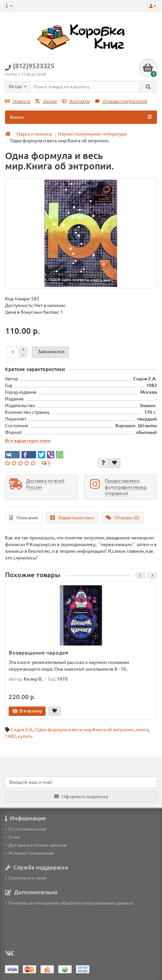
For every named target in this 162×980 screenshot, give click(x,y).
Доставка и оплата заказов (36, 845)
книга (142, 730)
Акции (46, 101)
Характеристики (72, 518)
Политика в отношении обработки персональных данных (69, 903)
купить (25, 736)
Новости (18, 101)
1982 (10, 736)
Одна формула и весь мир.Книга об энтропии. (85, 730)
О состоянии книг (26, 829)
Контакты (76, 101)
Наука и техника (34, 134)
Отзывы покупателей (121, 101)
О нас (13, 837)
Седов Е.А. (22, 730)
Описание (24, 518)
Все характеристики (28, 441)
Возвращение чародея (38, 653)
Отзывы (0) (123, 518)
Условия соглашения (29, 853)
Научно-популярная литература (92, 134)
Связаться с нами (26, 878)
